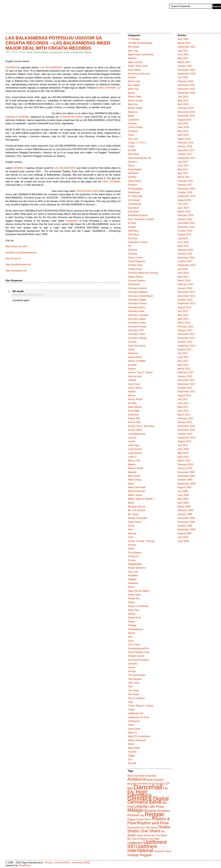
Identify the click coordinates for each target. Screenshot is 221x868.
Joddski (132, 380)
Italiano (132, 369)
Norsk (131, 526)
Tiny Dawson (135, 679)
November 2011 (186, 384)
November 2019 (186, 89)
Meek (131, 484)
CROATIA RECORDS (71, 117)
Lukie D (132, 457)
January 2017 (185, 185)
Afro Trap (133, 51)
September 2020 (187, 74)
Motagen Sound (137, 506)
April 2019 (183, 104)
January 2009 (185, 514)
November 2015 (186, 227)
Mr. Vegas (133, 514)
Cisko (131, 135)
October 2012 (185, 342)
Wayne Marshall (137, 740)
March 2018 (184, 139)
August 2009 (184, 487)
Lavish (132, 441)
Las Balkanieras (77, 52)
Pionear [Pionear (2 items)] (133, 815)
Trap (130, 702)
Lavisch (132, 438)
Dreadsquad (135, 204)
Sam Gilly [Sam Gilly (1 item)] (145, 827)
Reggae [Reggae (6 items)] (155, 814)
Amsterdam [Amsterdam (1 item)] (151, 776)
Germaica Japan (137, 319)
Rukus (131, 602)
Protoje (132, 560)
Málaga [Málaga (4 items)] (135, 810)
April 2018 (183, 135)
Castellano (134, 120)
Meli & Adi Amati (137, 487)
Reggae (132, 579)
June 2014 (183, 273)
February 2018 (186, 143)
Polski (131, 549)
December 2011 (186, 380)
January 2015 (185, 254)
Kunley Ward (135, 430)
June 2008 (183, 541)
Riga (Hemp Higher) (139, 591)
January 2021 (185, 66)
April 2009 (183, 503)
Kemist (132, 395)
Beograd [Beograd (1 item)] (132, 784)
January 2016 (185, 219)
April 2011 (183, 411)
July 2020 (183, 77)
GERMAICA (12, 67)
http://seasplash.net (16, 271)
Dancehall (133, 154)
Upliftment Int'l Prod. (139, 717)
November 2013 (186, 296)
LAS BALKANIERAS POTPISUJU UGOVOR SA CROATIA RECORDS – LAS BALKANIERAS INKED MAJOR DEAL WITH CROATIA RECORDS (58, 43)
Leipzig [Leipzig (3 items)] (141, 806)
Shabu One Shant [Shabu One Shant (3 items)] (144, 831)
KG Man (132, 403)
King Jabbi (134, 411)
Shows (132, 633)
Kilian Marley (135, 407)
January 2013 (185, 330)
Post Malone (135, 553)
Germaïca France (137, 303)
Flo (130, 246)
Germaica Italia (136, 311)
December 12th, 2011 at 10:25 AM (28, 295)
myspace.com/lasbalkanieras (21, 252)
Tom (130, 686)
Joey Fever (134, 384)
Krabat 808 (134, 418)
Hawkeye (133, 353)
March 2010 (184, 460)
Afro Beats (134, 47)
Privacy (49, 862)
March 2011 (184, 415)
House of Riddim (137, 361)
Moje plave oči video (17, 246)
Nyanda (132, 533)
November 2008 (186, 522)
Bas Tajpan (134, 85)
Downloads (134, 192)
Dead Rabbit (135, 169)
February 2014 (186, 284)
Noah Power (135, 522)
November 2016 (186, 189)
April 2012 (183, 365)
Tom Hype (134, 690)
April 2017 (183, 173)
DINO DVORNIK (107, 88)
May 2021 (183, 58)
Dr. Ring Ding (135, 196)
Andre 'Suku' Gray (138, 66)
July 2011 (183, 399)
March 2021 (184, 62)
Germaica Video (137, 334)
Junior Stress (135, 388)
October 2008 (185, 526)
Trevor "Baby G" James (141, 706)
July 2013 (183, 311)
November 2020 (186, 70)
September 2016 (187, 196)
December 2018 (186, 112)
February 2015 (186, 250)
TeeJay (132, 671)
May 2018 (183, 131)
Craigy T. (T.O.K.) (137, 143)
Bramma (133, 112)
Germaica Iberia (137, 307)
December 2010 (186, 426)
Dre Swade (134, 200)
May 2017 (183, 169)
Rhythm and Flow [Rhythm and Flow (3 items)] (153, 823)
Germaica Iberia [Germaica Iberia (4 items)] (144, 802)
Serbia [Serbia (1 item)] (154, 827)
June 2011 (183, 403)
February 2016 (186, 215)
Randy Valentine (137, 568)
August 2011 (184, 395)
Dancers (133, 162)
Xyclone (132, 752)
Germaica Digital (56, 52)
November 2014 (186, 258)
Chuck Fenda (135, 127)
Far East (133, 238)
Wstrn (131, 744)
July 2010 (183, 445)
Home (10, 25)
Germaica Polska (137, 326)
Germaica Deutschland (140, 296)
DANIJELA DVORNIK (17, 117)
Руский (132, 763)
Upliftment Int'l (136, 713)
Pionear (132, 545)
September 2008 (187, 529)
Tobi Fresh (134, 683)
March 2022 (184, 43)
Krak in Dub (134, 422)
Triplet (131, 710)
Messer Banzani (137, 491)
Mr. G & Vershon (137, 510)
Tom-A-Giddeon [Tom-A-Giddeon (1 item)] (140, 839)
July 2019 (183, 96)
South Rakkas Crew (139, 652)
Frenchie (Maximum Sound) (143, 273)
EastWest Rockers (138, 215)
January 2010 (185, 468)
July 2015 (183, 238)
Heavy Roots (135, 357)
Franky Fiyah (135, 269)
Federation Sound (138, 242)
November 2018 (186, 116)
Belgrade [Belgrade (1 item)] (159, 780)
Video (131, 725)
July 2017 (183, 162)
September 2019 (187, 93)
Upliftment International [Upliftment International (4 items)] (142, 849)
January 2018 (185, 146)
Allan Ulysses (135, 62)
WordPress (25, 865)
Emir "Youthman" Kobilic (141, 219)
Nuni (131, 529)
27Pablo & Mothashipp (140, 43)
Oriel (131, 537)
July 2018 (183, 123)
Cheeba (132, 123)
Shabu (132, 621)
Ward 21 (133, 733)
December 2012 (186, 334)
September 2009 (187, 484)
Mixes (131, 503)
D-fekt (131, 146)
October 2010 (185, 434)
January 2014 (185, 288)
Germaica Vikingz (137, 338)
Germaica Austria (137, 288)
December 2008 (186, 518)
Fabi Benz (134, 231)
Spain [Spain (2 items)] (132, 835)
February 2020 (186, 81)
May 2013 (183, 315)
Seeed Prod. (135, 618)
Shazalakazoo (136, 629)
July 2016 (183, 204)
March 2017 (184, 177)
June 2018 (183, 127)
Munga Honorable (138, 518)
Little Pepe (134, 445)
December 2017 (186, 150)
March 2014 (184, 280)
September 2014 (187, 265)
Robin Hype (134, 595)
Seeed (132, 614)
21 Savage (134, 39)
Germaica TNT (136, 330)
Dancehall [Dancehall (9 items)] (148, 787)
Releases (88, 52)
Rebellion (133, 575)
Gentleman (134, 284)
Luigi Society (135, 449)
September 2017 (187, 158)
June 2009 (183, 495)
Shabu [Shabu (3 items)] (164, 827)
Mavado (132, 472)
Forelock (133, 250)
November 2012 (186, 338)
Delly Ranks (135, 181)
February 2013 (186, 326)
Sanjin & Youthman (138, 606)
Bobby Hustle (135, 108)
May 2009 (183, 499)
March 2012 (184, 369)
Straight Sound (136, 656)
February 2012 (186, 372)
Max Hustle (134, 476)
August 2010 (184, 441)
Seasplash (72, 221)
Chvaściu (133, 131)
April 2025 (183, 39)
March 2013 (184, 323)
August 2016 (184, 200)
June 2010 (183, 449)
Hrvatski (66, 52)
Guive (131, 349)
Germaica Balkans (41, 52)
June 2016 (183, 208)
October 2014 (185, 261)
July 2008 (183, 537)
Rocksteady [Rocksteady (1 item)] (134, 827)
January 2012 (185, 376)
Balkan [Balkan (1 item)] (150, 780)
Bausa (131, 93)
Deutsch (132, 185)
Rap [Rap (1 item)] (142, 815)
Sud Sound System (138, 660)
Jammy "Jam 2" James (140, 372)
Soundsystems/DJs (138, 648)
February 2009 (186, 510)
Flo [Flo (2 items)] (165, 788)
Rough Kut (134, 598)
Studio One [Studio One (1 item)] (149, 835)
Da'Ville (132, 150)
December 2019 (186, 85)
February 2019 (186, 108)
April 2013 (183, 319)
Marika (132, 464)
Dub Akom (134, 208)
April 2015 (183, 246)
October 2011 (185, 388)
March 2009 (184, 506)
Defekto (132, 177)
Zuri (130, 759)
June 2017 (183, 165)
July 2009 (183, 491)
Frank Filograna (136, 261)
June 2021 (183, 54)
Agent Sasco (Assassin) (141, 54)
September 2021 (187, 47)
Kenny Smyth (135, 399)
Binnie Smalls (135, 100)
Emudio (132, 223)
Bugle (131, 116)
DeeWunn (133, 173)
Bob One (133, 104)
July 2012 (183, 353)
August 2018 (184, 120)
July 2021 (183, 51)
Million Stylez (135, 495)
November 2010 (186, 430)
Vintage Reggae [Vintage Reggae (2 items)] (140, 855)
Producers (134, 556)
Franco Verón (135, 258)
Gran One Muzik (137, 346)
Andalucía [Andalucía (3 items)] (136, 779)
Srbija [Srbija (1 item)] (140, 835)
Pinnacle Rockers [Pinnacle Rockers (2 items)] (157, 811)
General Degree (137, 280)
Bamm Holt (134, 81)
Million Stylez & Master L (141, 499)
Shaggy (132, 625)
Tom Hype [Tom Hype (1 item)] (154, 839)
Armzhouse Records (139, 74)
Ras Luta (133, 572)
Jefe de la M (135, 376)
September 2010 (187, 438)
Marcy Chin (134, 460)
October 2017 (185, 154)
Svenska (133, 664)
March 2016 (184, 211)
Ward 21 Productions (139, 736)
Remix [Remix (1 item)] (148, 819)
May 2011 (183, 407)
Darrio (131, 165)
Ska (130, 637)
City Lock (133, 139)
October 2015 (185, 231)
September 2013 (187, 303)
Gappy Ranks (135, 277)
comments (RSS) (81, 862)
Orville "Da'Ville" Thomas (141, 541)
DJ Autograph (135, 189)
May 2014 (183, 277)
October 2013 (185, 300)
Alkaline (132, 58)
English (30, 52)
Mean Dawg (135, 480)
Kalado (132, 391)
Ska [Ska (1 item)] (163, 831)
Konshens (133, 415)
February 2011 (186, 418)
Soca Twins (134, 644)
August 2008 (184, 533)
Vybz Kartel (134, 729)
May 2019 (183, 100)
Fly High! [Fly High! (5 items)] (138, 792)
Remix (131, 587)
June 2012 (183, 357)
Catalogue (24, 25)
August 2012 (184, 349)
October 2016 (185, 192)
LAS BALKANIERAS (51, 67)
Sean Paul (134, 610)
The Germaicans (137, 675)
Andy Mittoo (134, 70)
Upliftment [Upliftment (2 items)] (135, 843)
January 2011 (185, 422)
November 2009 (186, 476)
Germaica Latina (137, 323)
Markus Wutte (136, 468)
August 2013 (184, 307)
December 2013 (186, 292)
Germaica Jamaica (138, 315)
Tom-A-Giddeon (136, 698)
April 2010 (183, 457)
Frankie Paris (135, 265)
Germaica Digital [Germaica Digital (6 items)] (148, 799)
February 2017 (186, 181)
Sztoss (132, 667)
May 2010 (183, 453)
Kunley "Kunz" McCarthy (141, 426)
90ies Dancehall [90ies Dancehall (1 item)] (136, 776)
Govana (132, 342)
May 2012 (183, 361)
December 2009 (186, 472)
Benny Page (135, 96)
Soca (131, 641)
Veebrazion (134, 721)
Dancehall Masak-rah (139, 158)
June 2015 (183, 242)
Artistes (132, 77)
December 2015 (186, 223)
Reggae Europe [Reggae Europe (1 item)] (136, 819)
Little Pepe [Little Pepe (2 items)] (156, 806)
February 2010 (186, 464)
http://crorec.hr (13, 258)
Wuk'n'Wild (134, 748)
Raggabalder (135, 564)
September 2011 (187, 391)
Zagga (131, 755)
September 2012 (187, 346)
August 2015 (184, 234)
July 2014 (183, 269)
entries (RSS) (62, 862)
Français (133, 254)
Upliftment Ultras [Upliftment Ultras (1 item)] (162, 851)
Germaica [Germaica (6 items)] (139, 795)
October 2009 (185, 480)
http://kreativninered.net (18, 264)
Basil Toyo (134, 89)
